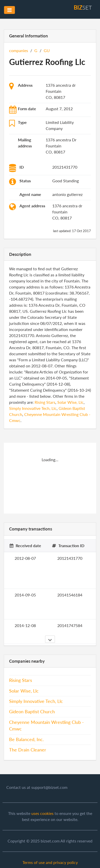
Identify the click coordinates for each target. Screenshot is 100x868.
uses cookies (42, 813)
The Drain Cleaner (28, 750)
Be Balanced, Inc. (26, 739)
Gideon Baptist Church (32, 712)
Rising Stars (45, 402)
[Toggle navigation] (9, 10)
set (83, 7)
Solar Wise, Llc (70, 402)
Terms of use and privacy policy (50, 862)
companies (19, 50)
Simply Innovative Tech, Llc (33, 408)
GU (47, 50)
